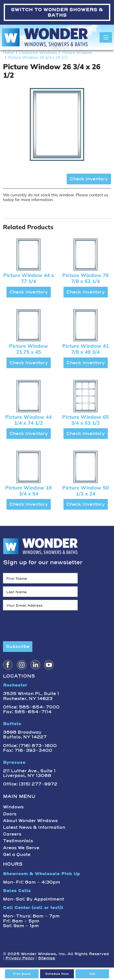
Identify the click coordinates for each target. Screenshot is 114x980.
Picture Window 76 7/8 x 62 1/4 (85, 278)
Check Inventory (89, 179)
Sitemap (47, 958)
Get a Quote (17, 854)
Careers (12, 834)
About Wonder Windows (30, 821)
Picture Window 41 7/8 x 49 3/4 (85, 349)
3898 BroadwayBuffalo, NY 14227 (25, 735)
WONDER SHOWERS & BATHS (57, 12)
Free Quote (22, 974)
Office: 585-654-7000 (31, 707)
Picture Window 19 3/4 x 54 (28, 491)
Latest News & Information (34, 827)
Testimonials (18, 841)
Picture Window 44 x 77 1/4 (29, 278)
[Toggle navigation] (106, 37)
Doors (10, 814)
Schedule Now (57, 974)
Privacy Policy (20, 958)
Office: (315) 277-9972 (30, 784)
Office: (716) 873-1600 (30, 746)
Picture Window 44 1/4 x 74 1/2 (28, 420)
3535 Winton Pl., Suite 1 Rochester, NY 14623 (31, 696)
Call (92, 974)
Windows (13, 807)
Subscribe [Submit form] (18, 646)
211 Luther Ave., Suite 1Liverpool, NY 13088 (29, 773)
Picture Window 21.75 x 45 (28, 349)
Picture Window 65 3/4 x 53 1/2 (85, 420)
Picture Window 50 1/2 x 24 (85, 491)
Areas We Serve (21, 848)
